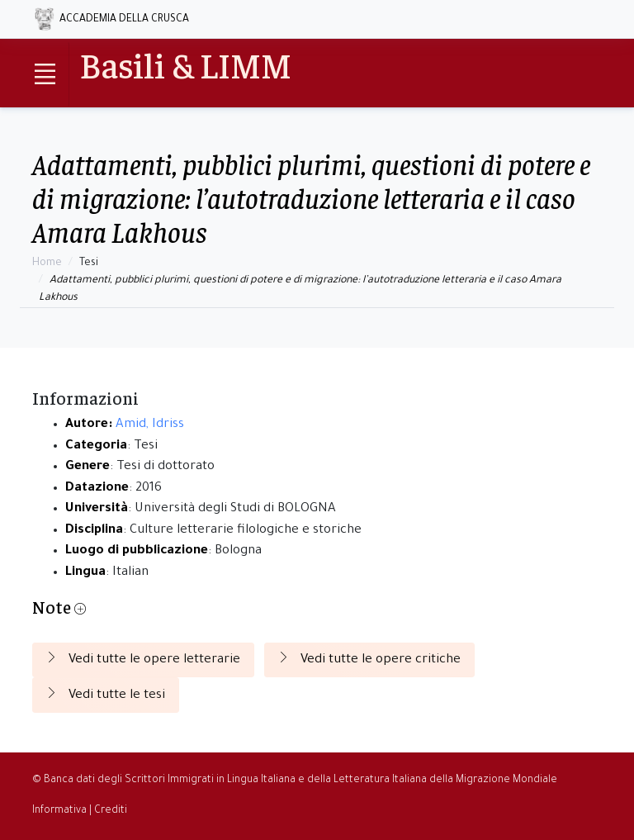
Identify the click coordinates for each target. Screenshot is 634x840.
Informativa (59, 811)
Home (47, 263)
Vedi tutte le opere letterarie (143, 659)
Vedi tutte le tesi (106, 695)
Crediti (111, 811)
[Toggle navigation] (45, 74)
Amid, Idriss (150, 425)
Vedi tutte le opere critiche (369, 659)
